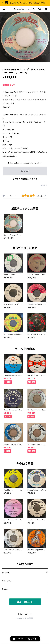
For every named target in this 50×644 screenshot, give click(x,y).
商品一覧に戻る (25, 602)
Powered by (25, 618)
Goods (5, 589)
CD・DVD (7, 581)
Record (6, 573)
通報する (44, 186)
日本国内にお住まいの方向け (25, 179)
